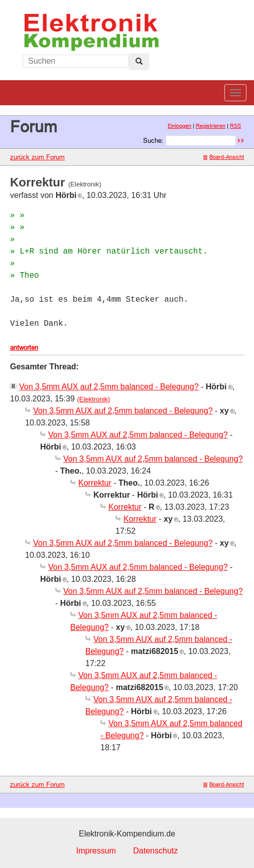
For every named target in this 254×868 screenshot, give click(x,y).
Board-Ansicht (224, 157)
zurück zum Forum (37, 157)
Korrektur (95, 483)
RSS (235, 126)
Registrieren (211, 126)
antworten (24, 347)
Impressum (96, 851)
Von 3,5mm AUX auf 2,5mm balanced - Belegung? (109, 387)
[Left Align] (139, 62)
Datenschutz (155, 851)
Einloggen (179, 126)
